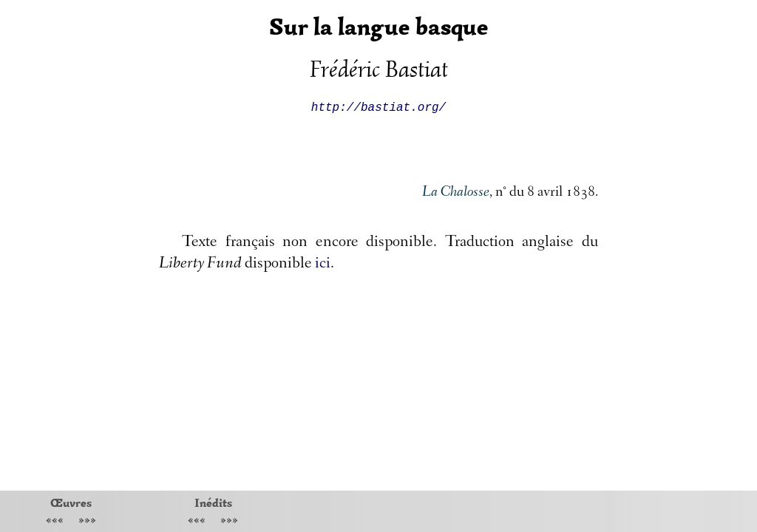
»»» (87, 521)
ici (323, 265)
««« (55, 521)
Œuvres (71, 502)
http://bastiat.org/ (378, 106)
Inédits (213, 502)
